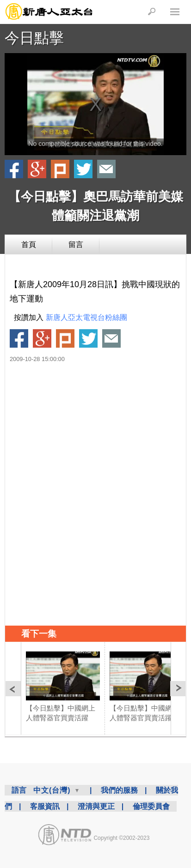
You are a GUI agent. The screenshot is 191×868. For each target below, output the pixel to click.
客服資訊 (45, 806)
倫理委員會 (151, 806)
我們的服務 (119, 790)
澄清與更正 (96, 806)
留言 (76, 244)
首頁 (29, 244)
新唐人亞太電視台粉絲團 (86, 317)
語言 (19, 790)
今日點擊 (34, 38)
